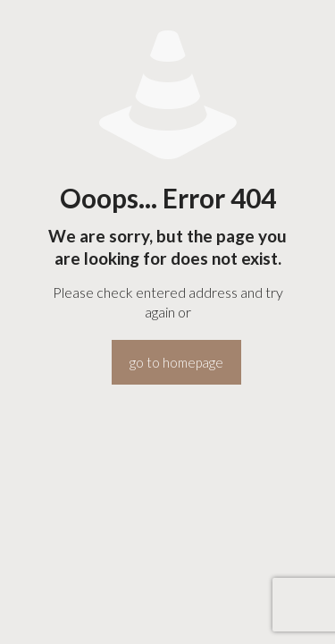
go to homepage (176, 362)
